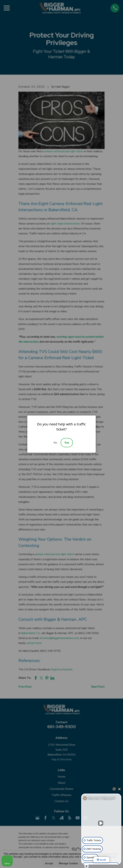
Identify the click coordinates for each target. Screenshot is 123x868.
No (55, 443)
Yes (67, 443)
